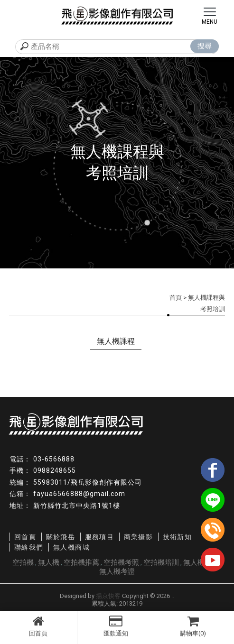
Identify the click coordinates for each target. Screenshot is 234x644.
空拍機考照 (121, 562)
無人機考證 (117, 571)
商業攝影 (139, 537)
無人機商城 (71, 547)
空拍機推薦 (81, 562)
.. (173, 596)
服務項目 (100, 537)
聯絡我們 (29, 547)
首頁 (176, 298)
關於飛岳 (61, 537)
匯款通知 (116, 626)
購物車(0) (193, 626)
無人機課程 (116, 341)
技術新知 (178, 537)
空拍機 (23, 562)
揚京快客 (108, 596)
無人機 (49, 562)
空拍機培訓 (161, 562)
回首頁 (38, 626)
